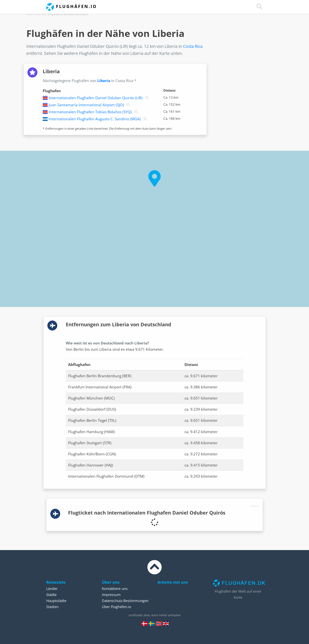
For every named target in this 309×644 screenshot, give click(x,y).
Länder (52, 589)
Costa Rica (40, 14)
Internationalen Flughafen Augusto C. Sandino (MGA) (95, 119)
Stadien (52, 607)
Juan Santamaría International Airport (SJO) (86, 105)
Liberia (104, 81)
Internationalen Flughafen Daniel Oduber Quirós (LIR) (96, 98)
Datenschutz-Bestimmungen (125, 601)
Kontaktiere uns (115, 589)
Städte (51, 595)
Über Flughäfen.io (117, 607)
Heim (29, 14)
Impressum (111, 595)
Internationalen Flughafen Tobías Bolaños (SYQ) (90, 112)
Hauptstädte (56, 601)
